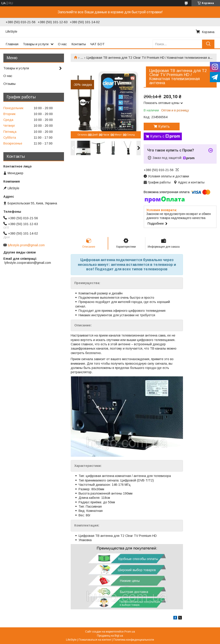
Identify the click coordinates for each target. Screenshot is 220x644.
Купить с (165, 136)
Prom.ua (130, 632)
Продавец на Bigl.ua (110, 636)
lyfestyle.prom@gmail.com (26, 245)
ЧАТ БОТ (97, 44)
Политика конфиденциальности (134, 640)
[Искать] (208, 44)
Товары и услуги (36, 44)
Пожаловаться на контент (95, 640)
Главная (12, 44)
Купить (164, 126)
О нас (62, 44)
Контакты (79, 44)
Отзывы (9, 84)
